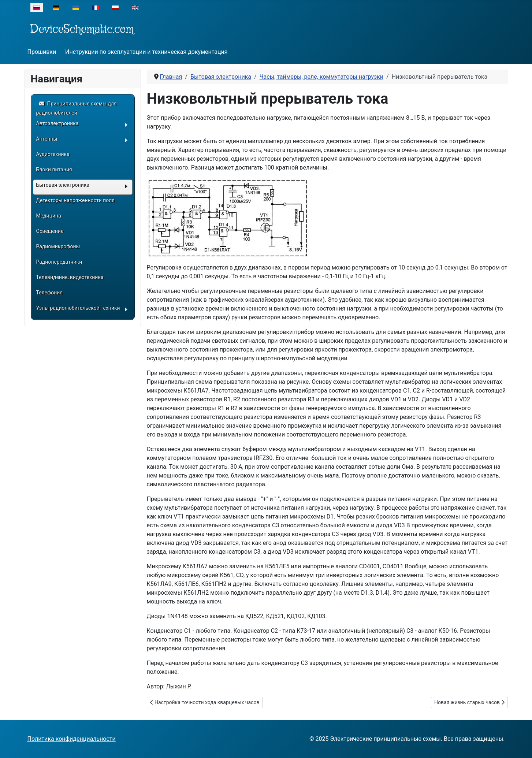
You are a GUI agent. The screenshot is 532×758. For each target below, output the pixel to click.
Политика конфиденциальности (72, 739)
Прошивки (42, 52)
